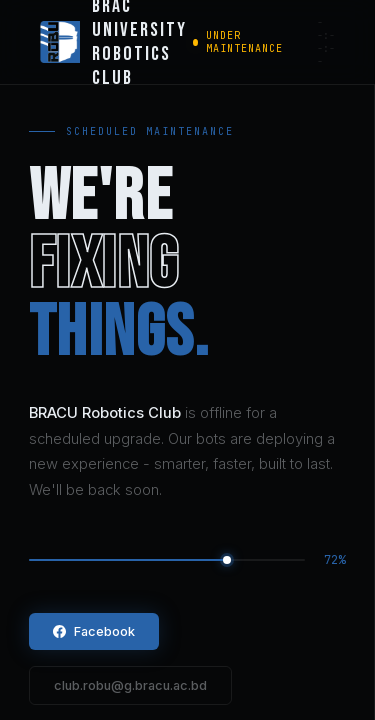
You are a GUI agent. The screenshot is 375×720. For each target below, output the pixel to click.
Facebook (94, 631)
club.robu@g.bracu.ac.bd (130, 685)
